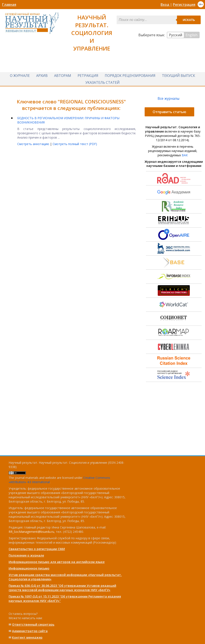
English (192, 35)
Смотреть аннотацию (34, 144)
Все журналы (168, 98)
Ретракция (88, 76)
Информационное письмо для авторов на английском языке (57, 562)
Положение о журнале (26, 555)
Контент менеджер (27, 637)
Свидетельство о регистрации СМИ (37, 549)
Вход (165, 5)
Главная (9, 5)
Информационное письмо (29, 568)
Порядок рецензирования (130, 76)
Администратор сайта (30, 631)
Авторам (63, 76)
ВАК (185, 155)
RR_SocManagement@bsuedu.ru (31, 532)
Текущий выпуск (178, 76)
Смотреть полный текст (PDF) (75, 144)
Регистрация (184, 5)
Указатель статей (102, 82)
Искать (189, 20)
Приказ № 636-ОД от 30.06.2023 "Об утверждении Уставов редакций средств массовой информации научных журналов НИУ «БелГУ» (62, 588)
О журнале (20, 76)
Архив (42, 76)
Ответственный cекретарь (33, 624)
